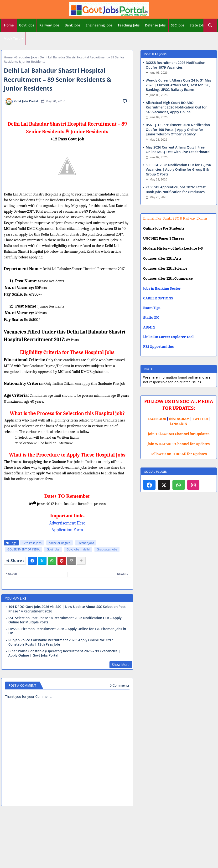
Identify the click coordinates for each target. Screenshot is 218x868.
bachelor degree (60, 543)
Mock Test (12, 39)
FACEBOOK (157, 419)
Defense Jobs (155, 25)
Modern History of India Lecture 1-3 (173, 248)
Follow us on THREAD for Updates (179, 454)
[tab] (9, 25)
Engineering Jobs (99, 25)
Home (9, 25)
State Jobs (198, 25)
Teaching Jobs (129, 25)
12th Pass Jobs (32, 543)
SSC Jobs (178, 25)
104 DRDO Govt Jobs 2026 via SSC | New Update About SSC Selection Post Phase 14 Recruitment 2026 (67, 609)
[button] (210, 25)
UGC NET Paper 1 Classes (164, 238)
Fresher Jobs (86, 543)
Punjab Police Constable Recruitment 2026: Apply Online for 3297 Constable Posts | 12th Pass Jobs (61, 642)
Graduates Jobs (26, 57)
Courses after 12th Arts (162, 258)
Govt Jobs (27, 25)
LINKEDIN (179, 424)
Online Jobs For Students (164, 228)
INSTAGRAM (179, 419)
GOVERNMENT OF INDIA (23, 549)
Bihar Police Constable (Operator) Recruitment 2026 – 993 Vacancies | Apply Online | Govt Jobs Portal (64, 653)
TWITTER (200, 419)
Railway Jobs (49, 25)
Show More (121, 665)
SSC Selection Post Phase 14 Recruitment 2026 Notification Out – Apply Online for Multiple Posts (65, 620)
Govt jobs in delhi (78, 549)
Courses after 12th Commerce (168, 278)
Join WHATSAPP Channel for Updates (179, 444)
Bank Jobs (73, 25)
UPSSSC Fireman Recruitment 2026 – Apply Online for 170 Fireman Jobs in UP (67, 631)
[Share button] (81, 561)
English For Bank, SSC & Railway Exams (175, 218)
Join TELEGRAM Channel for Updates (179, 434)
